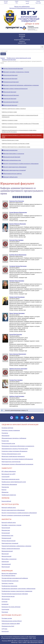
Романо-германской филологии (11, 548)
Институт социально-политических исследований (16, 515)
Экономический (6, 564)
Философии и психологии (9, 559)
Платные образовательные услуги (11, 454)
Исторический (6, 533)
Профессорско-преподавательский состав (19, 58)
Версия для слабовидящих (22, 6)
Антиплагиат (5, 631)
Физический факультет (9, 92)
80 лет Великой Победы (8, 575)
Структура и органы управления (11, 430)
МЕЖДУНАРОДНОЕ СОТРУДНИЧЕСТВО (22, 40)
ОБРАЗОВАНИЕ (22, 36)
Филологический (6, 556)
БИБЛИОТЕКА (22, 41)
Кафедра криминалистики (9, 127)
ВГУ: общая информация (9, 471)
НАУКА (22, 38)
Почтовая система (7, 618)
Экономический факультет (10, 102)
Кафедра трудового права (9, 112)
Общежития (5, 492)
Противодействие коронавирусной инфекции (15, 578)
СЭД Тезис (4, 629)
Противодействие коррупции (10, 581)
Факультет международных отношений (14, 170)
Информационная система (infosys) (12, 621)
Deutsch (27, 1)
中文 (17, 3)
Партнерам (5, 612)
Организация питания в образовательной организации (17, 464)
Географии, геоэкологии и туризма (11, 525)
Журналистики (6, 530)
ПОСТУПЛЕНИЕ (22, 35)
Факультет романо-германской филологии (15, 89)
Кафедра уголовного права (10, 120)
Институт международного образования (14, 167)
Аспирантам (5, 604)
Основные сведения (7, 428)
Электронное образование (9, 484)
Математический (6, 538)
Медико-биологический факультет (12, 69)
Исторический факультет (10, 79)
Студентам (4, 602)
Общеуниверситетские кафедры (12, 174)
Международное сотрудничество (11, 462)
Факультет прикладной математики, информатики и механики (20, 85)
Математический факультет (10, 82)
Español (6, 3)
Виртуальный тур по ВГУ (8, 474)
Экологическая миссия (8, 596)
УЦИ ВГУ (40, 642)
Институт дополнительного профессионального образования (20, 164)
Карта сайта (38, 3)
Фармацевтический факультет (11, 157)
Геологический (6, 528)
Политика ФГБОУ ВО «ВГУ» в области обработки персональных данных (22, 641)
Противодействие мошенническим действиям (15, 594)
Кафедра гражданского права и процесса (14, 109)
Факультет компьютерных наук (11, 160)
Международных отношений (10, 543)
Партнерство (5, 487)
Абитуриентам (6, 599)
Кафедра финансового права (10, 140)
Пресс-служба (22, 642)
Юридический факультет (9, 60)
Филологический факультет (10, 95)
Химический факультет (9, 99)
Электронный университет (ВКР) (11, 623)
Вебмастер (14, 642)
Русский (6, 1)
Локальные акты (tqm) (8, 626)
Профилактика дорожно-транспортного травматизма (17, 591)
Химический (5, 561)
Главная (3, 58)
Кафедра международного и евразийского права (16, 147)
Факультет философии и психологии (13, 154)
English (17, 1)
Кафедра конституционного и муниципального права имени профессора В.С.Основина (19, 131)
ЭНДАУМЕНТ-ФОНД (22, 43)
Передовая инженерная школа (10, 479)
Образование (5, 436)
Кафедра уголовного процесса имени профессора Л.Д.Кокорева (20, 124)
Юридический (6, 567)
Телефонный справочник (9, 495)
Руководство (5, 441)
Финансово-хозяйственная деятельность (13, 456)
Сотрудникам (5, 609)
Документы (5, 433)
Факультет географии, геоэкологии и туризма (15, 72)
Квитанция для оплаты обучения (11, 607)
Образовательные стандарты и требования (14, 438)
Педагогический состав (8, 443)
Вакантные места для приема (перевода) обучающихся (17, 459)
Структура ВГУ (6, 477)
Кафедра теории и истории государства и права (16, 143)
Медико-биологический (9, 541)
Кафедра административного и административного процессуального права (22, 136)
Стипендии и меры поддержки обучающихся (14, 451)
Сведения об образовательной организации (22, 8)
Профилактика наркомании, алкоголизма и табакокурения (18, 589)
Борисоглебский (6, 501)
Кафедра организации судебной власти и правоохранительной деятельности (20, 116)
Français (38, 1)
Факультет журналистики (10, 150)
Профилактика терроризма (9, 586)
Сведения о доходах (7, 583)
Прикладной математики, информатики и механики (16, 546)
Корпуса (4, 490)
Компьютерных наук (7, 535)
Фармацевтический (7, 551)
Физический (5, 554)
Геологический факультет (10, 75)
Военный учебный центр (10, 177)
